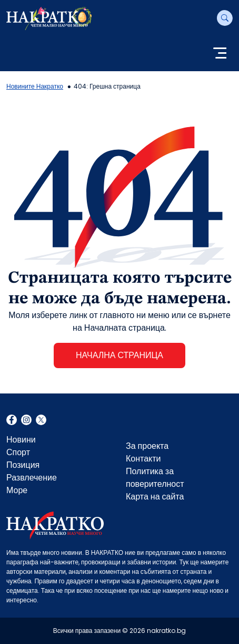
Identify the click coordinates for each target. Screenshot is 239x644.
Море (17, 490)
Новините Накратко (35, 86)
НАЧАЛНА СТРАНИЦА (119, 355)
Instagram (26, 421)
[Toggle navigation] (220, 54)
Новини (21, 440)
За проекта (147, 446)
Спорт (18, 452)
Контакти (143, 459)
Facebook (12, 421)
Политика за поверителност (155, 478)
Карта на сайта (155, 497)
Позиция (23, 465)
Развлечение (32, 478)
